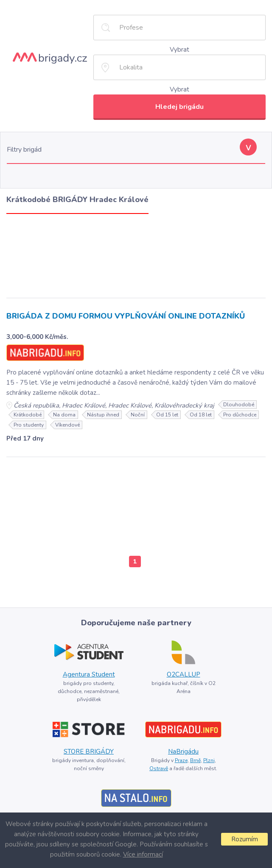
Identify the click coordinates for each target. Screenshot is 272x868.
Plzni (209, 760)
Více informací (143, 854)
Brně (195, 760)
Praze (181, 760)
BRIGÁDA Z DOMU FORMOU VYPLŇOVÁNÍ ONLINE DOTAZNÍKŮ (126, 316)
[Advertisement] (136, 254)
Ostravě (159, 768)
